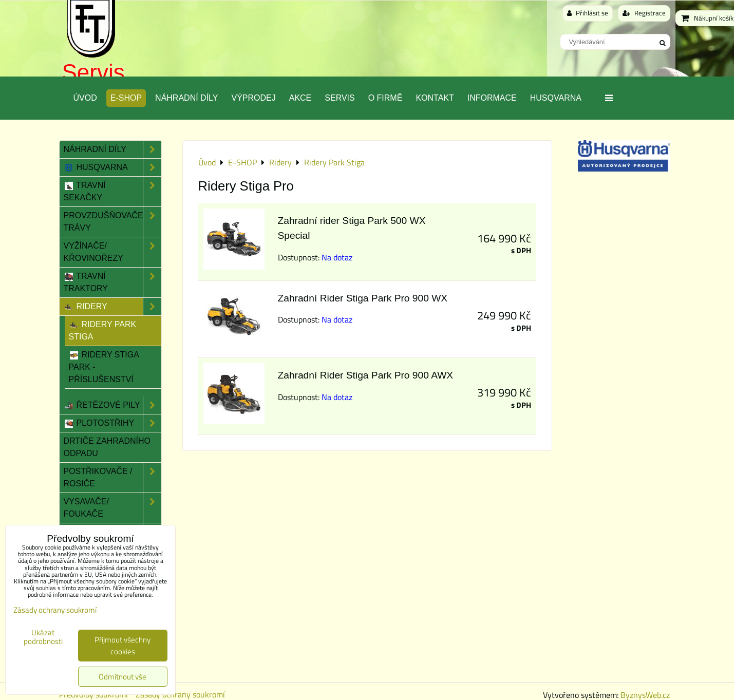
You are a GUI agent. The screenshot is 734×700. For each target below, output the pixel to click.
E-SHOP (126, 98)
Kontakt (435, 98)
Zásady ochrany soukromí (55, 610)
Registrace (644, 13)
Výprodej (253, 98)
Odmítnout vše (123, 677)
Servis (93, 72)
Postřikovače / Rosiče (112, 478)
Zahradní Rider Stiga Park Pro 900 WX (363, 298)
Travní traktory (112, 282)
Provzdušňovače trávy (112, 222)
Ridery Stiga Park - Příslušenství (104, 367)
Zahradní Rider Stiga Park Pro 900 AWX (366, 375)
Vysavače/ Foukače (112, 508)
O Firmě (385, 98)
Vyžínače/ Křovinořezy (112, 252)
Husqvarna (556, 98)
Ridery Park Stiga (103, 330)
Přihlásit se (588, 13)
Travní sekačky (112, 192)
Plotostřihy (112, 423)
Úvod (85, 98)
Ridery (112, 307)
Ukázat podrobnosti (43, 637)
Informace (492, 98)
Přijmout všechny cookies (123, 646)
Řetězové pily (112, 405)
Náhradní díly (186, 98)
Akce (300, 98)
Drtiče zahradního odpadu (107, 447)
